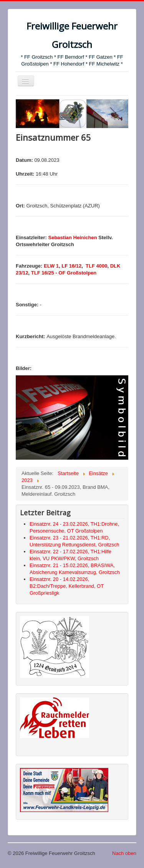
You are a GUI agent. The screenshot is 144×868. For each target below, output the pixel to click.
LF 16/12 (71, 266)
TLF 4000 (96, 266)
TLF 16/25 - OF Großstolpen (64, 273)
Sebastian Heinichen (73, 238)
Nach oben (124, 853)
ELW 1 (51, 266)
